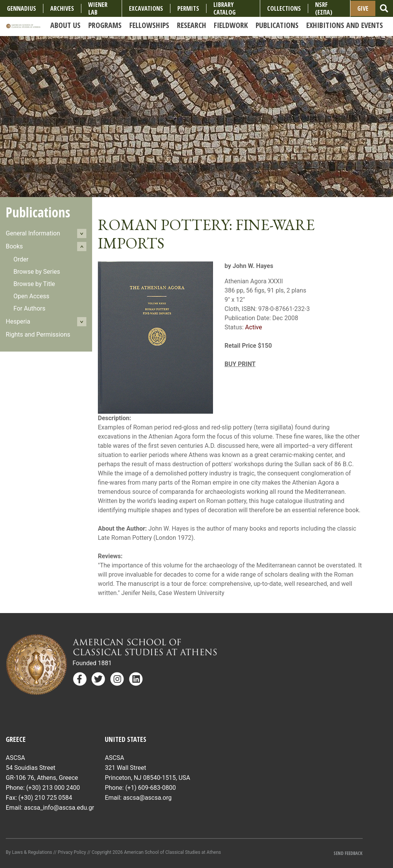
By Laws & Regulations (29, 852)
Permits (188, 8)
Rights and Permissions (38, 335)
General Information (33, 233)
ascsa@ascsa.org (148, 798)
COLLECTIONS (284, 8)
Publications (38, 212)
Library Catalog (225, 8)
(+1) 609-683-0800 (150, 788)
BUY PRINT (240, 364)
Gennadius (21, 8)
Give (363, 8)
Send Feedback (348, 853)
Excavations (146, 8)
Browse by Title (34, 284)
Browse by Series (37, 272)
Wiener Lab (98, 8)
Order (21, 259)
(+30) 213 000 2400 (53, 788)
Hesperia (18, 321)
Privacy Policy (72, 852)
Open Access (31, 296)
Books (14, 246)
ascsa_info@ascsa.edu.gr (59, 808)
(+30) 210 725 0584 (45, 798)
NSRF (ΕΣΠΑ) (324, 8)
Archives (62, 8)
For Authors (29, 308)
